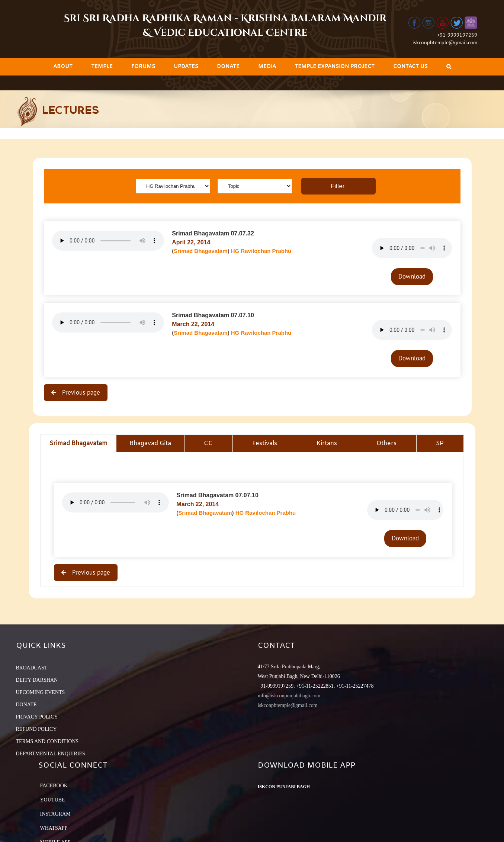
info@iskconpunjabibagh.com (289, 696)
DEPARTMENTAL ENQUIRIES (51, 754)
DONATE (26, 705)
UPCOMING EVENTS (41, 692)
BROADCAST (32, 668)
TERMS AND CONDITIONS (47, 741)
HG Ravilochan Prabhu (261, 251)
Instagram (55, 814)
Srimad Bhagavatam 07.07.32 (213, 233)
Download (412, 276)
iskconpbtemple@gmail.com (445, 42)
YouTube (53, 800)
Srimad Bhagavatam (200, 251)
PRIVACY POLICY (37, 717)
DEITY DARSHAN (37, 680)
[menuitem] (63, 67)
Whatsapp (54, 828)
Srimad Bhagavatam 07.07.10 (213, 315)
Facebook (54, 786)
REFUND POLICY (36, 729)
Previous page (80, 392)
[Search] (449, 67)
